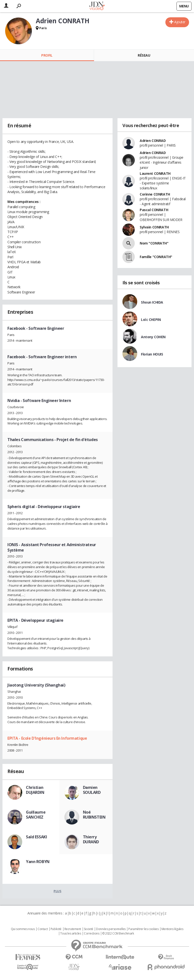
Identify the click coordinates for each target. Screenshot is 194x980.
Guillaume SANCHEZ (36, 815)
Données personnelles (111, 929)
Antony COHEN (153, 337)
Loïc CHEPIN (151, 320)
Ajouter (180, 22)
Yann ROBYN (38, 862)
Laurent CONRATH (155, 173)
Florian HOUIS (152, 354)
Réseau (144, 55)
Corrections (92, 934)
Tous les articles (71, 934)
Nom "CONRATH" (154, 243)
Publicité (56, 929)
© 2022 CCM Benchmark (118, 934)
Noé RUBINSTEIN (94, 815)
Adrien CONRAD (153, 141)
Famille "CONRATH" (156, 257)
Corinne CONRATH (155, 194)
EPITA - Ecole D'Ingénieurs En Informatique (47, 738)
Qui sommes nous (23, 929)
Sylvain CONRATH (154, 227)
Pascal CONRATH (154, 210)
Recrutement (73, 929)
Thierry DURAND (91, 839)
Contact (43, 929)
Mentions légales (172, 929)
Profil (47, 55)
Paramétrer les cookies (143, 929)
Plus (57, 891)
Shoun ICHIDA (152, 302)
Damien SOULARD (92, 790)
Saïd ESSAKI (36, 837)
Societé (89, 929)
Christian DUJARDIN (35, 790)
